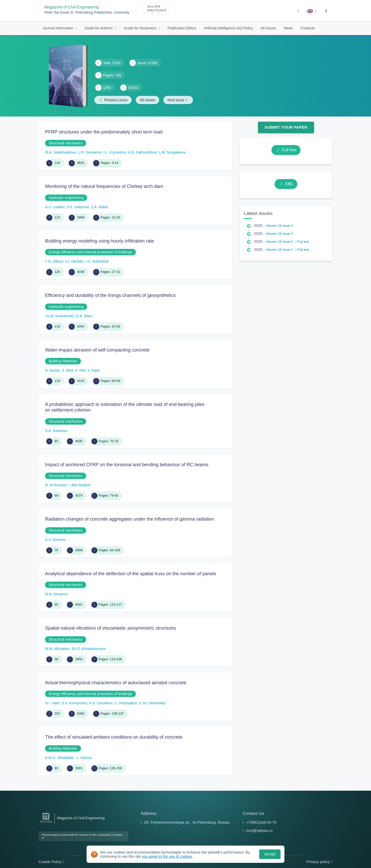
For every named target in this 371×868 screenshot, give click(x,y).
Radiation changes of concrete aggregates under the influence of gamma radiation (129, 519)
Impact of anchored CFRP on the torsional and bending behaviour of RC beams (127, 465)
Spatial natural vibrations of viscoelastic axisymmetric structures (111, 628)
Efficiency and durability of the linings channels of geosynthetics (110, 295)
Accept (270, 854)
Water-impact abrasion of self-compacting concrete (97, 350)
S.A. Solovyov (56, 431)
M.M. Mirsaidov (57, 649)
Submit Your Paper (286, 127)
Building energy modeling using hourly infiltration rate (99, 241)
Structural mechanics (66, 143)
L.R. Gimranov (90, 152)
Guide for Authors (99, 28)
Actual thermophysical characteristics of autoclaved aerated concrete (116, 683)
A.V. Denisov (55, 540)
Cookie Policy (51, 862)
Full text (286, 150)
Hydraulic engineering (66, 198)
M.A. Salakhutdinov (61, 152)
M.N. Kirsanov (56, 594)
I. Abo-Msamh (79, 485)
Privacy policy (319, 862)
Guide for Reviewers (141, 28)
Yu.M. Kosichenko (60, 316)
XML (286, 184)
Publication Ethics (182, 28)
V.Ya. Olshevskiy (153, 703)
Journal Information (58, 28)
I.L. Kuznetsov (115, 152)
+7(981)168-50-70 (261, 822)
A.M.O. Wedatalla (60, 758)
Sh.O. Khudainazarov (89, 649)
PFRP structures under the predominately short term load (104, 132)
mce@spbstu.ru (259, 831)
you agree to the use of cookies (167, 856)
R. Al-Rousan (56, 485)
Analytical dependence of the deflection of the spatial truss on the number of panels (130, 574)
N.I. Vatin (52, 703)
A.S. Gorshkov (100, 703)
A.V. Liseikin (55, 207)
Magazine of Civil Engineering (72, 7)
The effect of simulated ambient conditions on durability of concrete (114, 737)
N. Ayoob (52, 370)
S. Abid (67, 370)
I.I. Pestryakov (126, 703)
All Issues (268, 28)
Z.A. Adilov (100, 207)
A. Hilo (80, 370)
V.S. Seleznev (78, 207)
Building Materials (63, 361)
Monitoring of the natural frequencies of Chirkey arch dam (104, 186)
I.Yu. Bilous (54, 261)
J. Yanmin (84, 758)
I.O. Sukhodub (97, 261)
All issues (147, 100)
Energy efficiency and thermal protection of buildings (90, 252)
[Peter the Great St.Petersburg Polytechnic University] (46, 823)
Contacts (308, 28)
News (288, 28)
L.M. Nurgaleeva (172, 152)
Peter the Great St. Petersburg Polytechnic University (87, 12)
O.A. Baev (84, 316)
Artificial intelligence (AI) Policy (228, 28)
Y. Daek (94, 370)
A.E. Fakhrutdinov (142, 152)
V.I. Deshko (74, 261)
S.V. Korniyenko (74, 703)
